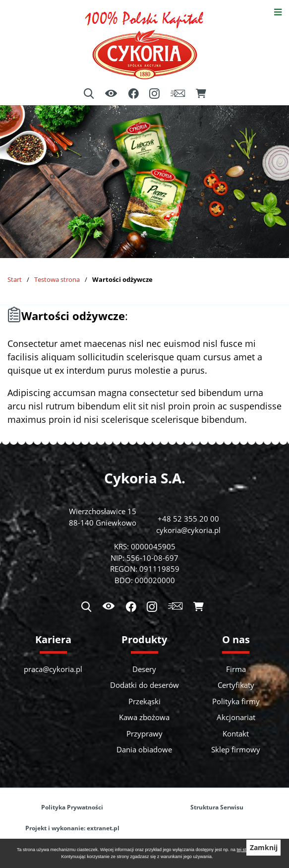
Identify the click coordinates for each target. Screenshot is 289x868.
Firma (236, 669)
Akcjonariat (236, 717)
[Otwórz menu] (278, 11)
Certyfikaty (236, 685)
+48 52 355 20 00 (188, 519)
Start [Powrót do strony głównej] (15, 279)
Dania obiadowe (144, 749)
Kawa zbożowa (144, 717)
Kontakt (236, 734)
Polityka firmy (236, 701)
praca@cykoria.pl (53, 669)
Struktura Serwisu (217, 807)
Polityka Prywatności (72, 807)
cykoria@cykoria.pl (188, 530)
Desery (144, 669)
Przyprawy (144, 734)
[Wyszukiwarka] (89, 94)
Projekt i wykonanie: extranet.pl (72, 828)
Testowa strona (57, 279)
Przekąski (144, 701)
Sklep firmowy (236, 749)
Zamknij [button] (264, 848)
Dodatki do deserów (144, 685)
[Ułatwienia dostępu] (111, 94)
